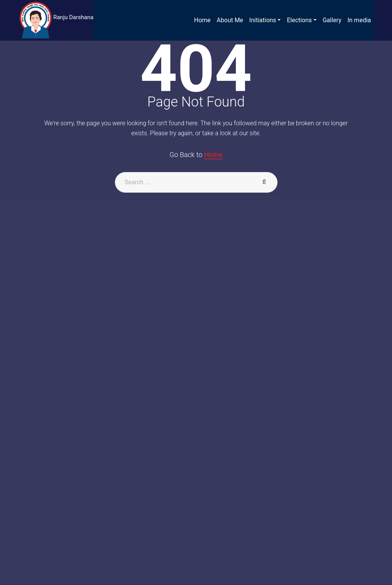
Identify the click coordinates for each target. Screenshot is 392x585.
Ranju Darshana (73, 17)
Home (213, 155)
